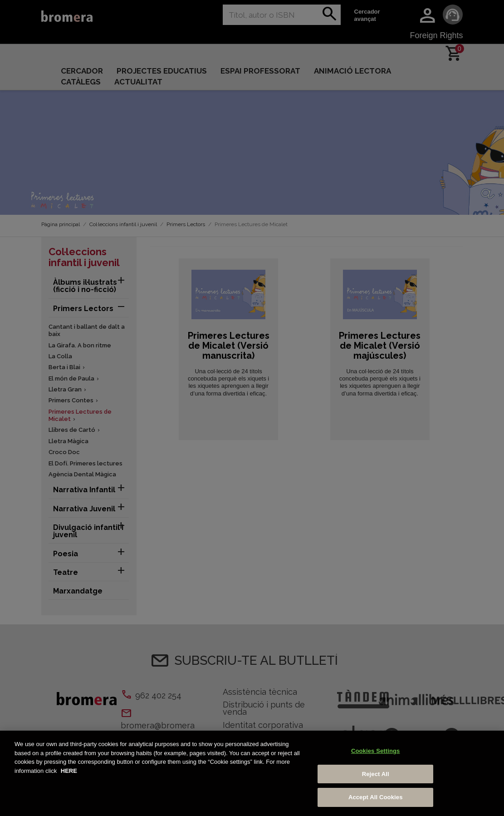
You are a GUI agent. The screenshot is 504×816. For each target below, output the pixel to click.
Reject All (376, 774)
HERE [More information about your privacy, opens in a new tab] (69, 771)
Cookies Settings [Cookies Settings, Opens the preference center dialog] (376, 751)
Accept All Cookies (376, 797)
